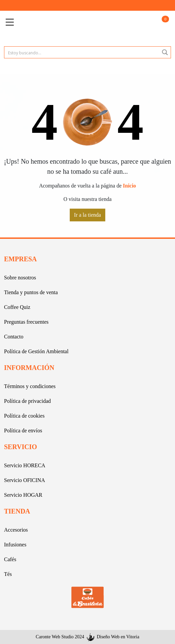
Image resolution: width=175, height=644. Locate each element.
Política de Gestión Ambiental (36, 351)
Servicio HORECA (25, 465)
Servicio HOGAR (23, 495)
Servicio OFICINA (24, 480)
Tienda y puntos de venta (31, 292)
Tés (8, 574)
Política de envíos (23, 431)
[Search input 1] (82, 52)
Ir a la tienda (87, 215)
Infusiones (15, 545)
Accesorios (16, 530)
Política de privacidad (27, 401)
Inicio (130, 186)
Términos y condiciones (30, 386)
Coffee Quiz (17, 307)
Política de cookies (24, 416)
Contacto (14, 337)
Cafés (10, 559)
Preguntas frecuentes (26, 322)
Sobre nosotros (20, 278)
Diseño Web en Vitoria (118, 637)
